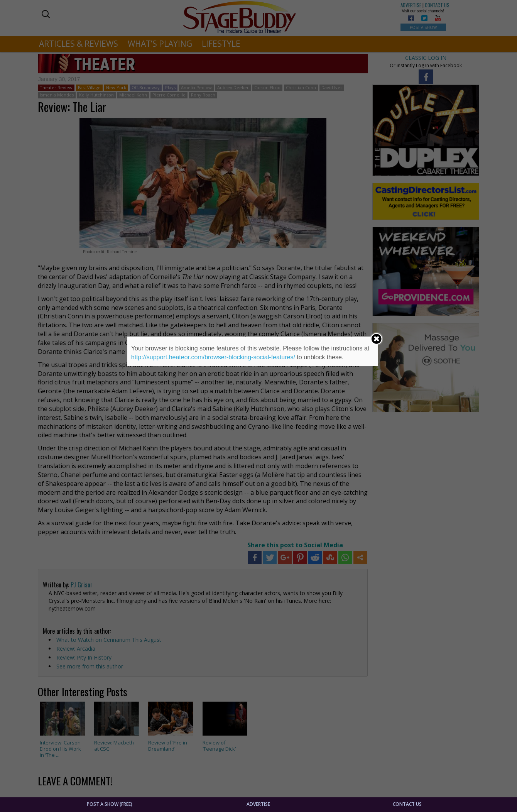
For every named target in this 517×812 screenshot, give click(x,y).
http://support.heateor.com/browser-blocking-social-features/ (213, 357)
